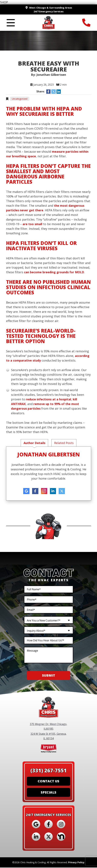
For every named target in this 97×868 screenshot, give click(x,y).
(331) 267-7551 (49, 771)
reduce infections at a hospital (48, 400)
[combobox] (49, 620)
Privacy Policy (76, 863)
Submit (49, 676)
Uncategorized (20, 99)
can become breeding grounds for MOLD (54, 272)
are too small (32, 224)
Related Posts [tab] (64, 443)
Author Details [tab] (34, 443)
